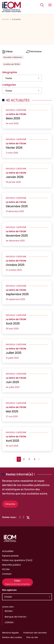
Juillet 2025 (14, 353)
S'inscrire (10, 504)
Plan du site (32, 637)
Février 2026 (14, 148)
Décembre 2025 (17, 206)
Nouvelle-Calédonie (13, 57)
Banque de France (16, 617)
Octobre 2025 (15, 265)
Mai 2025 (12, 411)
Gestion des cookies (12, 637)
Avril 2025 (13, 441)
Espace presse (10, 556)
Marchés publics (11, 565)
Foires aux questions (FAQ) (17, 560)
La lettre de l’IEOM (12, 64)
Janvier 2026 (15, 177)
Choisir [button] (8, 597)
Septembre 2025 (17, 294)
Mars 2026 (13, 118)
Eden (18, 582)
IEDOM (9, 611)
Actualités (8, 551)
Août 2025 (13, 323)
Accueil (5, 19)
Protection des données (35, 633)
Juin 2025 (12, 382)
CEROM (9, 622)
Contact (7, 574)
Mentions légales (10, 633)
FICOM (6, 569)
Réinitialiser (34, 52)
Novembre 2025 (17, 236)
